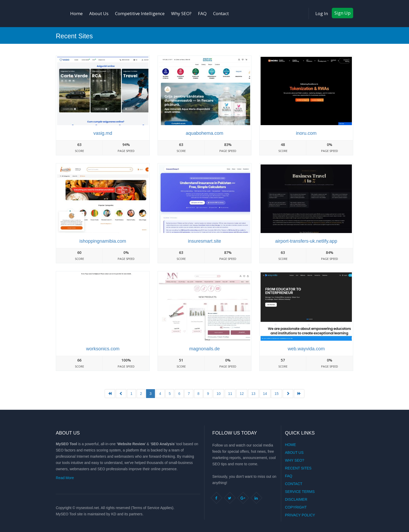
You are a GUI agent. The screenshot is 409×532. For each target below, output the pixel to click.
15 (276, 394)
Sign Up (342, 13)
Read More (65, 478)
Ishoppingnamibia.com (103, 241)
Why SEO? (181, 13)
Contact (221, 13)
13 (254, 394)
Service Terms (300, 492)
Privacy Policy (300, 515)
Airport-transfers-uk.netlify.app (306, 241)
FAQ (202, 13)
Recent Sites (298, 468)
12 (242, 394)
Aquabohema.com (204, 133)
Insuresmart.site (204, 241)
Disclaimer (296, 499)
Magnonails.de (204, 349)
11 (230, 394)
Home (76, 13)
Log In (322, 13)
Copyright (296, 507)
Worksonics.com (103, 349)
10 (219, 394)
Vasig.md (103, 133)
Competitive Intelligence (140, 13)
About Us (99, 13)
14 (265, 394)
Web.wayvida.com (306, 349)
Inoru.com (306, 133)
